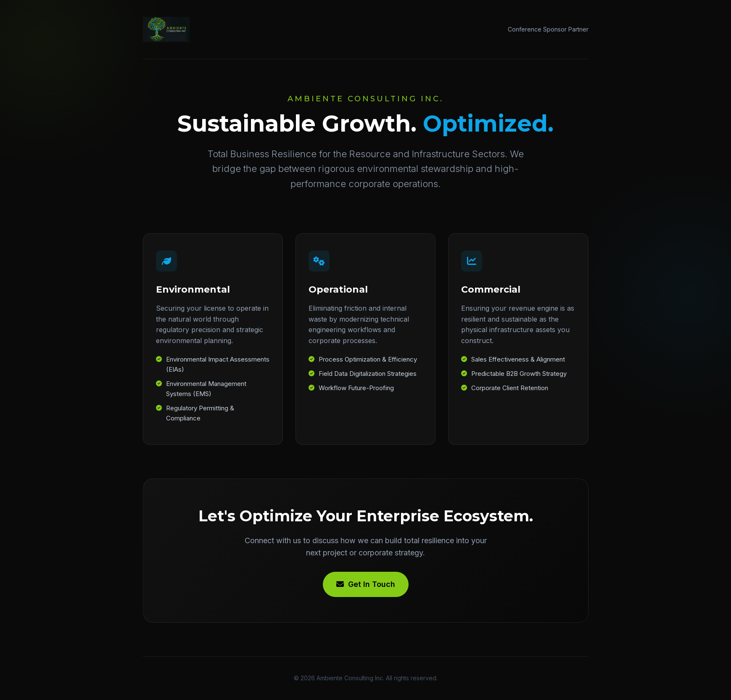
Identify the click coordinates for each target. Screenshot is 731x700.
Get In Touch (366, 584)
